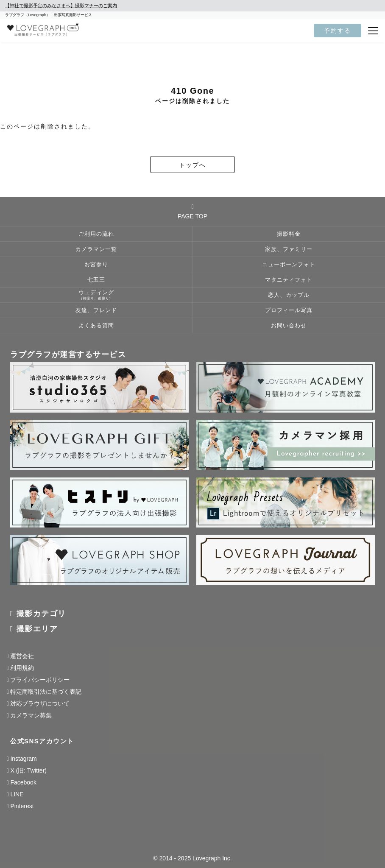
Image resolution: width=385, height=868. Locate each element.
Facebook (23, 782)
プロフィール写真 (289, 310)
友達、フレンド (96, 310)
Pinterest (22, 806)
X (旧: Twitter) (28, 770)
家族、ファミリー (289, 249)
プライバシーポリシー (40, 680)
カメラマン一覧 (96, 249)
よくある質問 (96, 326)
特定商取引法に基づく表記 (46, 692)
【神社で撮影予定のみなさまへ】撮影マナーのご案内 (61, 6)
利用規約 (22, 668)
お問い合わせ (289, 326)
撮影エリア (37, 629)
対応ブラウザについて (40, 703)
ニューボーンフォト (289, 265)
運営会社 (22, 656)
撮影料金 (289, 234)
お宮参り (96, 265)
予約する (338, 31)
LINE (17, 794)
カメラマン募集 (31, 715)
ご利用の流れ (96, 234)
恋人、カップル (289, 295)
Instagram (23, 759)
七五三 (96, 280)
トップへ (192, 165)
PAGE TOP (192, 212)
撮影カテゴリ (41, 614)
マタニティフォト (289, 280)
